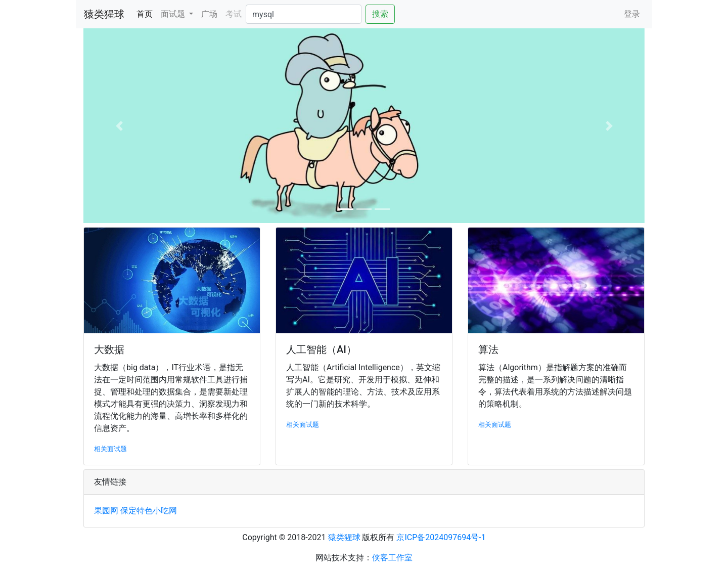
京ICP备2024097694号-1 (441, 537)
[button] (119, 126)
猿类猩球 (104, 14)
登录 (632, 14)
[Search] (304, 14)
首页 (147, 13)
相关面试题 (110, 449)
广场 (209, 14)
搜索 (380, 14)
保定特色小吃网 (149, 511)
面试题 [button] (174, 14)
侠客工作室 (392, 558)
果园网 (106, 511)
